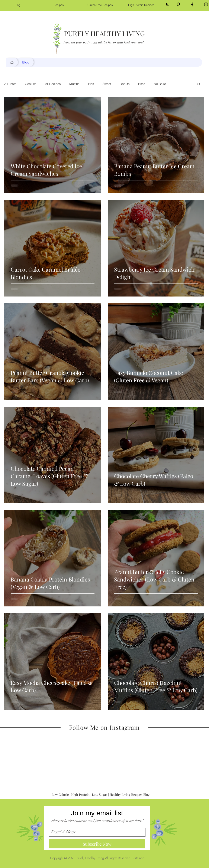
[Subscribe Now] (97, 844)
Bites (142, 84)
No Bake (160, 84)
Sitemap (139, 858)
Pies (91, 84)
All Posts (10, 84)
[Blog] (12, 62)
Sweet (107, 84)
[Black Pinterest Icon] (178, 4)
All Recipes (53, 84)
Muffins (74, 84)
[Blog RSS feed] (167, 5)
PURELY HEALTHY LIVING (104, 33)
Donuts (125, 84)
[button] (199, 84)
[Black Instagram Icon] (206, 4)
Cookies (31, 84)
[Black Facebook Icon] (192, 4)
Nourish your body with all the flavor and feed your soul (104, 42)
